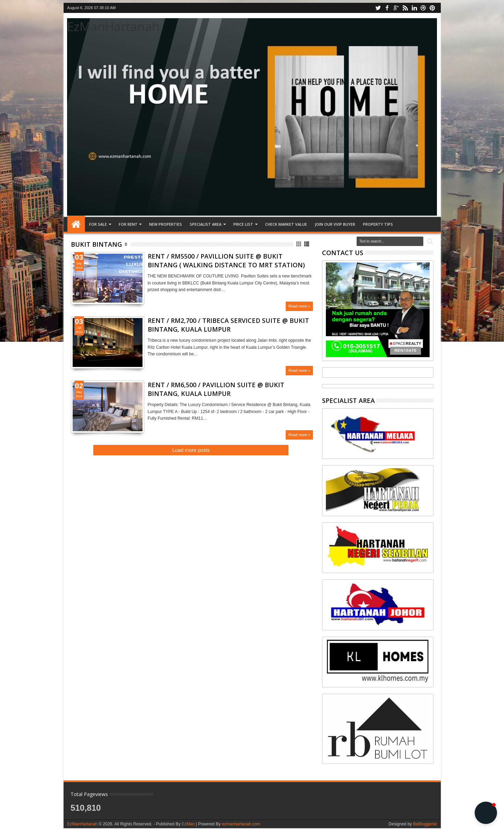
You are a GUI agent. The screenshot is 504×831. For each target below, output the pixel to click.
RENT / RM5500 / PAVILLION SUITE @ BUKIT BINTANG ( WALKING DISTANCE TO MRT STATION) (226, 261)
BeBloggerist (425, 824)
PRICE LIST (243, 224)
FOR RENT (128, 224)
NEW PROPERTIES (166, 224)
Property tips (378, 224)
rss (405, 8)
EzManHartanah (113, 26)
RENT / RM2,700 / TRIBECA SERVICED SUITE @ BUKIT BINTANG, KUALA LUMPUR (228, 325)
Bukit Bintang (96, 244)
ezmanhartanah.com (241, 824)
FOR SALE (98, 224)
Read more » (299, 306)
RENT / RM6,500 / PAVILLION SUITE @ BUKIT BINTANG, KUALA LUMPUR (216, 389)
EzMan (188, 824)
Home (76, 224)
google (396, 8)
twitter (378, 8)
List (307, 244)
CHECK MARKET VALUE (286, 224)
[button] (486, 813)
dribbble (423, 8)
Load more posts (191, 450)
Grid (299, 244)
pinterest (432, 8)
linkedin (414, 8)
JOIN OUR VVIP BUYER (335, 224)
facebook (387, 8)
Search (429, 242)
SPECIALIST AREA (206, 224)
